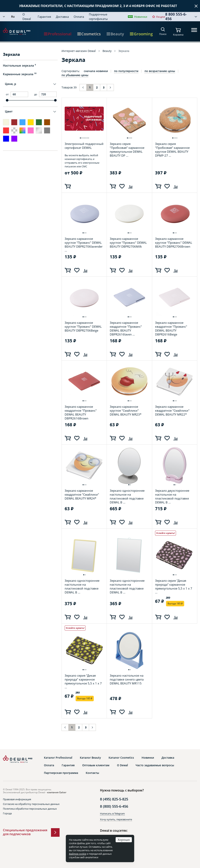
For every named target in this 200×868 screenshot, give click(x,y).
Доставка (62, 17)
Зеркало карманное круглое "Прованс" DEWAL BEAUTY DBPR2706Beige (83, 327)
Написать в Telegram (112, 814)
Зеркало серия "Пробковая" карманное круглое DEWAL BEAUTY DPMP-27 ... (172, 150)
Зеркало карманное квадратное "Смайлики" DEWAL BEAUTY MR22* (172, 411)
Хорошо (124, 840)
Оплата (79, 17)
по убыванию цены (75, 75)
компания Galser (57, 792)
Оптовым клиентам (96, 765)
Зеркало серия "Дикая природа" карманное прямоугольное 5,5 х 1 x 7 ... (174, 586)
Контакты (92, 773)
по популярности (126, 71)
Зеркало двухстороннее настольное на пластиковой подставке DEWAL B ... (172, 496)
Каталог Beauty (90, 758)
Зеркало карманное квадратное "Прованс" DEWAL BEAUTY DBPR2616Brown (81, 412)
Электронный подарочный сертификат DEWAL (84, 146)
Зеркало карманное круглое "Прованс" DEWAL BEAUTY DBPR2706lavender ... (84, 244)
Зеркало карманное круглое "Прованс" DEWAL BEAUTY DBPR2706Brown (174, 243)
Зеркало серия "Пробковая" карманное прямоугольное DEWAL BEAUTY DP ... (127, 150)
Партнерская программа (61, 773)
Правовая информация (17, 799)
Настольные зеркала (19, 65)
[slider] (7, 100)
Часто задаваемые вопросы (155, 765)
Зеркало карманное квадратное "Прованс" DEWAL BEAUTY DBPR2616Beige (171, 328)
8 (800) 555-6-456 (114, 806)
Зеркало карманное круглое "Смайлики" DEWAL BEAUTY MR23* (126, 411)
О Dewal (27, 17)
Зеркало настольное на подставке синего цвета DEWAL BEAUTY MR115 (127, 679)
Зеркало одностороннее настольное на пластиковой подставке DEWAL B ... (127, 496)
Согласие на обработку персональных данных (31, 804)
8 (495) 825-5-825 (114, 799)
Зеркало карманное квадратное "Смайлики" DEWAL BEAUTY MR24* (82, 495)
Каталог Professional (58, 758)
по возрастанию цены (160, 71)
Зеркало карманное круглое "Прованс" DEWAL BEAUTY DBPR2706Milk (128, 243)
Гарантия (44, 17)
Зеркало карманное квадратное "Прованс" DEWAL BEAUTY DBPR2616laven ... (126, 328)
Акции (161, 17)
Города (7, 813)
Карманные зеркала (20, 74)
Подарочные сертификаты (98, 17)
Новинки (141, 17)
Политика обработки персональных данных (30, 809)
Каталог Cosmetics (121, 758)
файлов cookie (78, 854)
